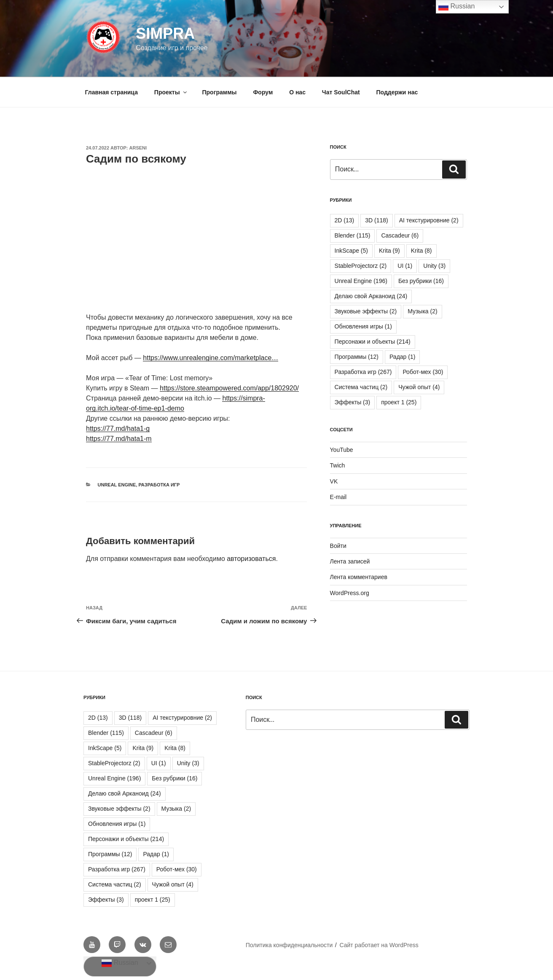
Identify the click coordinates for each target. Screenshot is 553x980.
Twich (338, 465)
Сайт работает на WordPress (379, 945)
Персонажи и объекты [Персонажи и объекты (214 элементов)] (373, 342)
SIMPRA (165, 33)
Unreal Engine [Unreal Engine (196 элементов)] (361, 281)
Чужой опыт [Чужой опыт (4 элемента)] (419, 387)
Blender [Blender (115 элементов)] (353, 235)
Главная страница (111, 92)
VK (334, 481)
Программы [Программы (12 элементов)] (357, 357)
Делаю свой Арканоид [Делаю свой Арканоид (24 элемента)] (371, 296)
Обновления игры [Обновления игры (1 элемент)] (363, 326)
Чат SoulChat (341, 92)
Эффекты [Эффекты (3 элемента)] (353, 402)
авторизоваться (251, 559)
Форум (263, 92)
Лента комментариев (359, 577)
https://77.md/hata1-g (118, 429)
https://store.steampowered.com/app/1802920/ (229, 388)
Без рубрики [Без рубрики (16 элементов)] (421, 281)
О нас (297, 92)
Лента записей (350, 561)
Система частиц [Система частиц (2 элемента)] (361, 387)
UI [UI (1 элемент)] (405, 266)
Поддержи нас (397, 92)
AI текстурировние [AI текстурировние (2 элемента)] (429, 220)
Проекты (171, 92)
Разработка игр (159, 485)
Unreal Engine (117, 485)
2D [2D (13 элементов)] (345, 220)
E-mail (338, 497)
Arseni (138, 148)
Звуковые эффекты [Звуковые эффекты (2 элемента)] (366, 311)
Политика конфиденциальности (289, 945)
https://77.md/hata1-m (119, 439)
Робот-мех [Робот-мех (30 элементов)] (423, 372)
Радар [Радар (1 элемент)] (402, 357)
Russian (120, 963)
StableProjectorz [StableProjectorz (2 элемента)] (361, 266)
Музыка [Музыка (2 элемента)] (423, 311)
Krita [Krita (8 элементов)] (421, 251)
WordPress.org (350, 593)
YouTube (342, 450)
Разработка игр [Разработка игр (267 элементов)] (363, 372)
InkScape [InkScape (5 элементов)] (351, 251)
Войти (338, 546)
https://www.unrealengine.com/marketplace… (211, 358)
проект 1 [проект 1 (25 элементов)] (399, 402)
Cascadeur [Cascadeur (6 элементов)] (400, 235)
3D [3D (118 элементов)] (376, 220)
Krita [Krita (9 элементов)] (389, 251)
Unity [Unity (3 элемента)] (434, 266)
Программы (220, 92)
